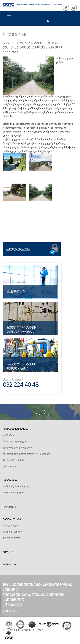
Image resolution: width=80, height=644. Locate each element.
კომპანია (8, 436)
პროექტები (10, 507)
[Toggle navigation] (9, 15)
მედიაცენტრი (12, 520)
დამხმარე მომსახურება (17, 487)
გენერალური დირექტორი (18, 448)
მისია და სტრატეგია (15, 442)
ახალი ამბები (15, 35)
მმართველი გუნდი (14, 460)
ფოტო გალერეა (12, 538)
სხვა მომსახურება (13, 493)
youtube (74, 8)
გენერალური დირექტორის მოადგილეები (27, 454)
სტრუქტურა (10, 466)
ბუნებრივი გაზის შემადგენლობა (22, 330)
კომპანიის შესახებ (15, 429)
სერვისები (10, 481)
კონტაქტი (9, 565)
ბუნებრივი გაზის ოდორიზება (22, 367)
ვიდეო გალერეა (12, 532)
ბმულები (9, 552)
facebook (66, 8)
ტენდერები (17, 292)
